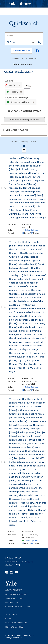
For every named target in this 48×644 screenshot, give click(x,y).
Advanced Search (21, 51)
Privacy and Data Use (16, 623)
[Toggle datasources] (34, 65)
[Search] (24, 36)
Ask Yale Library (14, 590)
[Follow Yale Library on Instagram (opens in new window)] (11, 572)
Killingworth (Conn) (18, 102)
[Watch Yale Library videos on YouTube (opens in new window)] (16, 572)
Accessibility (12, 614)
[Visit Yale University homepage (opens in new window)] (11, 582)
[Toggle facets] (42, 130)
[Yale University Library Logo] (24, 4)
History (12, 92)
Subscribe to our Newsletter (14, 600)
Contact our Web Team (18, 607)
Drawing (11, 85)
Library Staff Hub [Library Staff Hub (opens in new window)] (14, 627)
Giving (9, 619)
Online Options (31, 230)
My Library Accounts (16, 594)
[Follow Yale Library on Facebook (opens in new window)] (7, 572)
